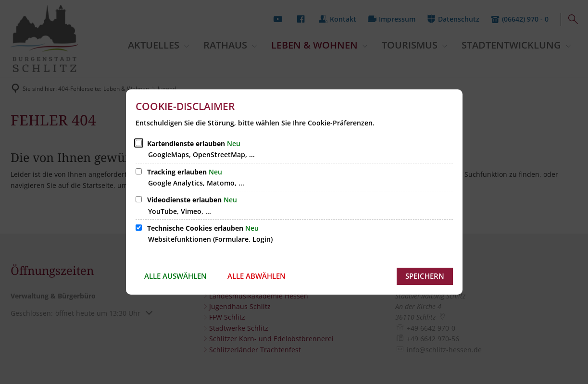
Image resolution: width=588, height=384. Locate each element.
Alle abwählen (256, 276)
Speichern (425, 276)
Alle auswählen (175, 276)
